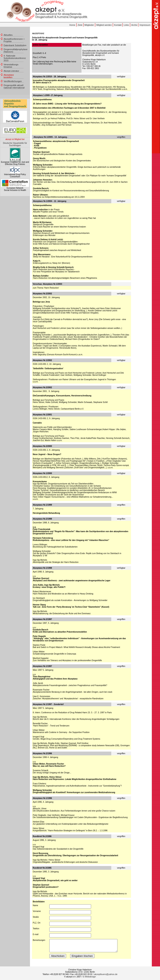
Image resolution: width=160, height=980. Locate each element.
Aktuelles (8, 35)
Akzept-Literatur (11, 71)
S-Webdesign (89, 977)
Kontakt (118, 25)
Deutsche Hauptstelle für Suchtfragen (15, 144)
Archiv (135, 25)
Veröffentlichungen (13, 81)
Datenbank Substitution (15, 45)
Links (126, 25)
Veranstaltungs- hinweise (11, 66)
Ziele (80, 25)
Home (72, 25)
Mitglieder (89, 25)
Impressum (145, 25)
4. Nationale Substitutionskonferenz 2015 (15, 58)
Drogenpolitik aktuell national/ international (14, 86)
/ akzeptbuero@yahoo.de (105, 974)
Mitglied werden (104, 25)
